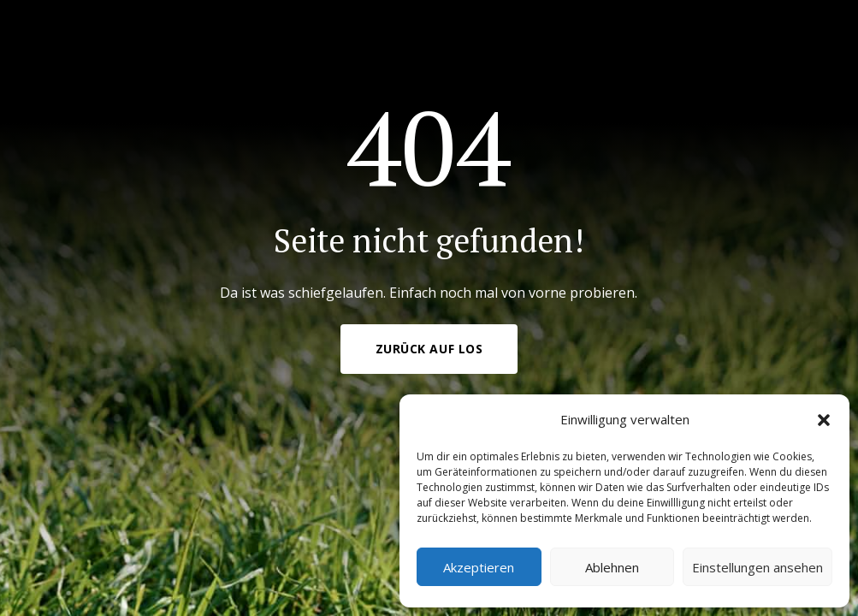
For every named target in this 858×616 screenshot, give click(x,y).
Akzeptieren (479, 567)
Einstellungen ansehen (757, 567)
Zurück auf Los (429, 349)
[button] (824, 420)
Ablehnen (612, 567)
